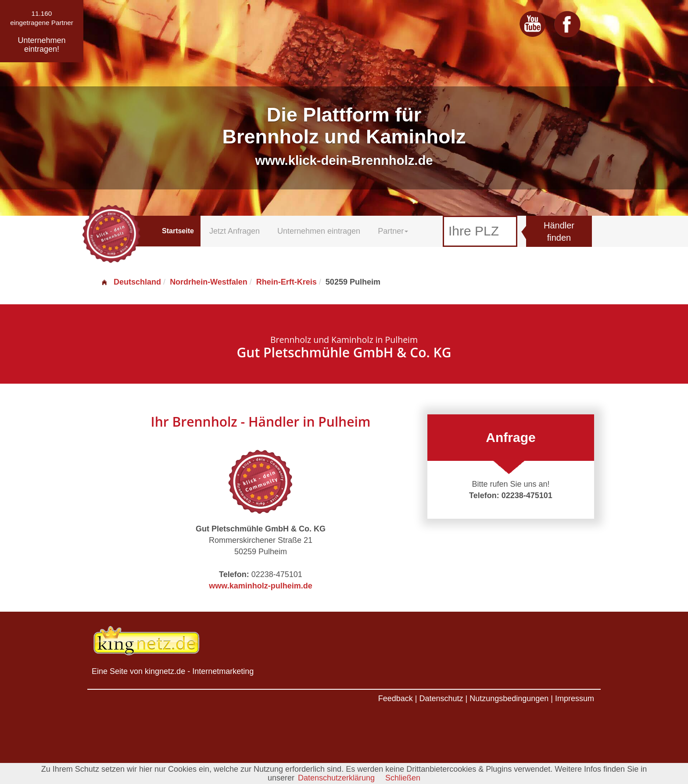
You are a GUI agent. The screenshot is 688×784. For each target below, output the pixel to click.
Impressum (575, 698)
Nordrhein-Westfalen (209, 282)
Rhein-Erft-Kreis (287, 282)
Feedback (396, 698)
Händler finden (559, 232)
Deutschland (131, 282)
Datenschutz (441, 698)
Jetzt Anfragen (235, 231)
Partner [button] (393, 231)
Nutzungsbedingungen (509, 698)
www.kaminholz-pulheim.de (260, 586)
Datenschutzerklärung (336, 778)
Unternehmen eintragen (319, 231)
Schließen (403, 778)
